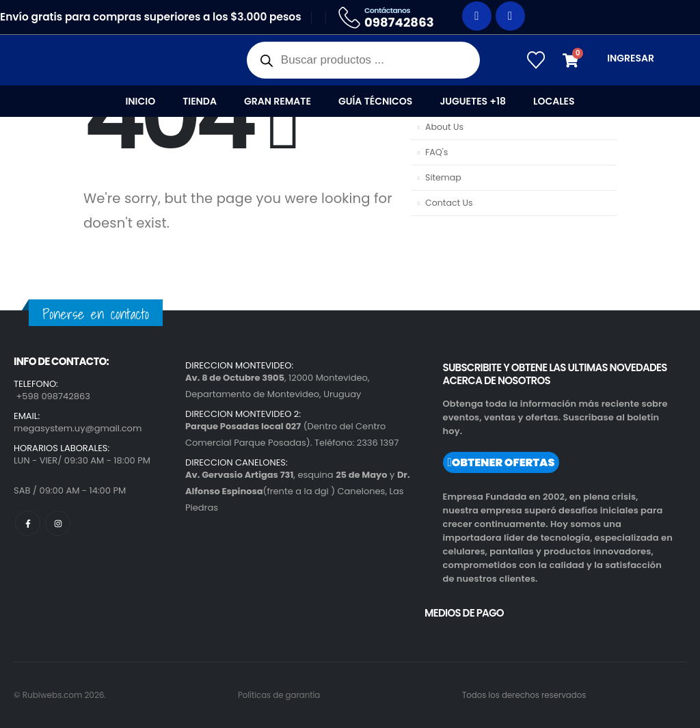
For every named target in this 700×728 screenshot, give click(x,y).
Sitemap (443, 177)
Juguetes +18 (473, 101)
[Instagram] (510, 16)
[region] (178, 612)
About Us (444, 127)
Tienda (200, 101)
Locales (554, 101)
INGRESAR (631, 58)
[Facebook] (477, 16)
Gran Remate (278, 101)
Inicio (140, 101)
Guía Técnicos (376, 101)
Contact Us (449, 203)
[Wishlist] (536, 60)
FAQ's (436, 152)
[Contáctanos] (394, 18)
